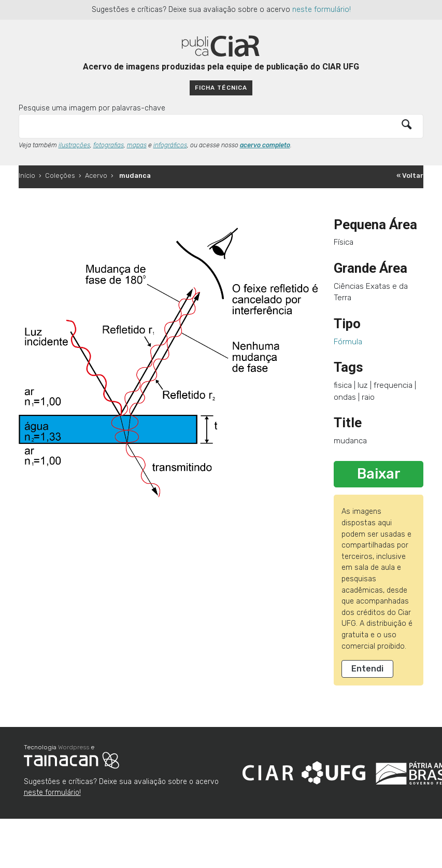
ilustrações (74, 145)
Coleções (60, 176)
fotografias (109, 145)
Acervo (96, 176)
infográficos (170, 145)
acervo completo (265, 145)
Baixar (379, 474)
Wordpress (74, 747)
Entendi (367, 669)
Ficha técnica (221, 88)
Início (27, 176)
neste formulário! (322, 10)
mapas (137, 145)
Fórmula (348, 342)
